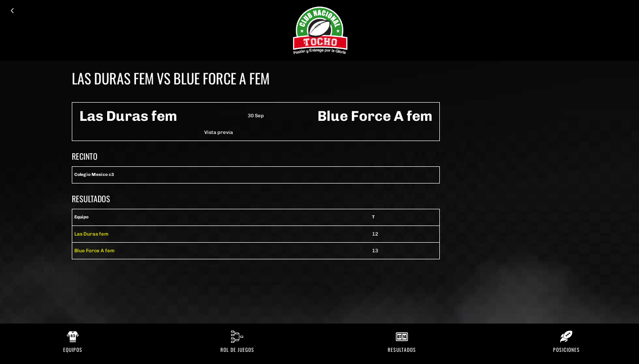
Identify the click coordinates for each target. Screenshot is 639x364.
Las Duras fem (92, 234)
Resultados (402, 350)
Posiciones (566, 350)
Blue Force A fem (95, 251)
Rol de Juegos (237, 350)
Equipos (73, 350)
